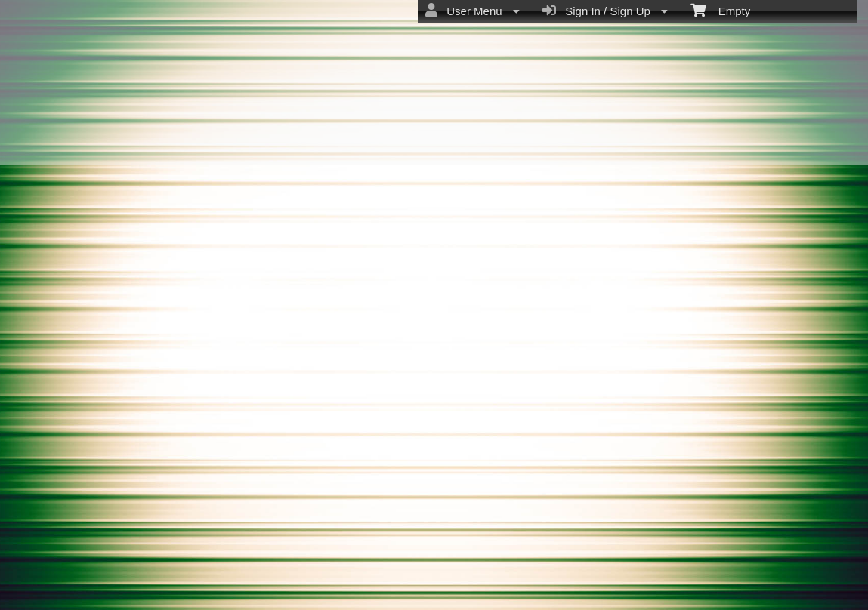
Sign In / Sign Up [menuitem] (605, 11)
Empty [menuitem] (720, 10)
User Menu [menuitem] (473, 11)
